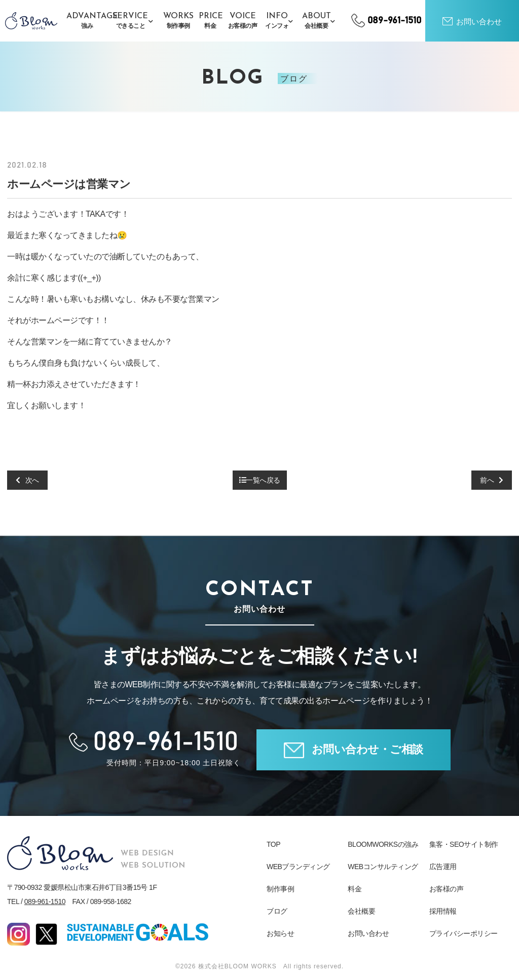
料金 (355, 889)
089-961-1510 (45, 901)
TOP (273, 844)
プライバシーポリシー (464, 933)
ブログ (277, 911)
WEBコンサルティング (383, 867)
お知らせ (280, 933)
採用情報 (443, 911)
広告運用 (443, 867)
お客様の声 (447, 889)
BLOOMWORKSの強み (383, 844)
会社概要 (361, 911)
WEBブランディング (298, 867)
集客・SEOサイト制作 (464, 844)
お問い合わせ (368, 933)
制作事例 (280, 889)
